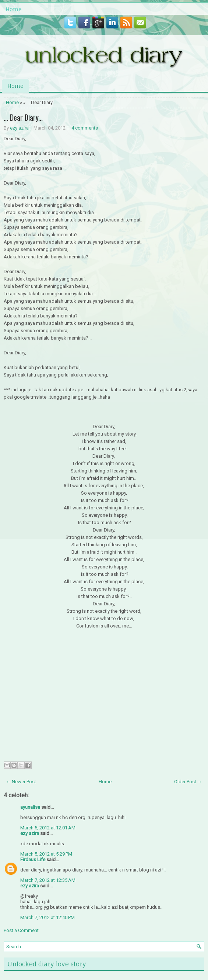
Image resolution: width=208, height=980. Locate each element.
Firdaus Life (33, 859)
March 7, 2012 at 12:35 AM (48, 880)
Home (14, 9)
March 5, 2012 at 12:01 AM (48, 828)
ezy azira (19, 128)
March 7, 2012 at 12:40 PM (47, 917)
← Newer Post (21, 782)
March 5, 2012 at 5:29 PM (46, 854)
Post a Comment (21, 930)
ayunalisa (30, 807)
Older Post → (188, 782)
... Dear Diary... (23, 117)
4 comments (85, 128)
